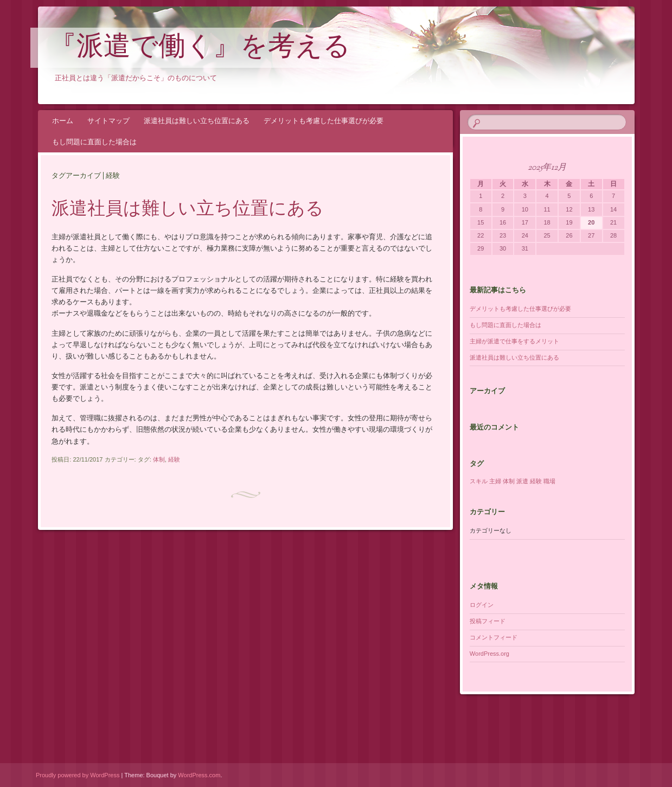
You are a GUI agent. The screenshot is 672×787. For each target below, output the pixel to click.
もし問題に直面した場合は (94, 142)
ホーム (63, 121)
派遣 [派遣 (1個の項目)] (522, 481)
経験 (174, 459)
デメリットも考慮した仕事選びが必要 (324, 121)
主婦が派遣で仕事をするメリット (514, 341)
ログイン (482, 605)
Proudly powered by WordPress (78, 775)
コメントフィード (494, 637)
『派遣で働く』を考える (200, 48)
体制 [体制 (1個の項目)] (509, 481)
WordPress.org (489, 654)
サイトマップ (108, 121)
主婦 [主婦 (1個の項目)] (495, 481)
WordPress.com (199, 775)
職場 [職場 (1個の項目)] (549, 481)
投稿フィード (488, 621)
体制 (159, 459)
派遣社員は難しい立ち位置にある (197, 121)
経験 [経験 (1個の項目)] (536, 481)
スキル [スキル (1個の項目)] (479, 481)
